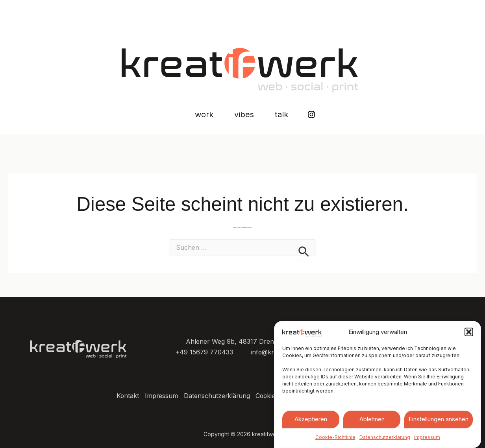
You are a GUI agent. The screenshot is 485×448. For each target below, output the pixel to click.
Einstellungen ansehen (439, 419)
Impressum (427, 437)
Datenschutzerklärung (385, 437)
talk (296, 115)
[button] (469, 332)
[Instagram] (333, 115)
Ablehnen (372, 419)
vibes (244, 115)
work (190, 115)
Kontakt (125, 396)
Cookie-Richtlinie (335, 437)
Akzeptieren (311, 419)
